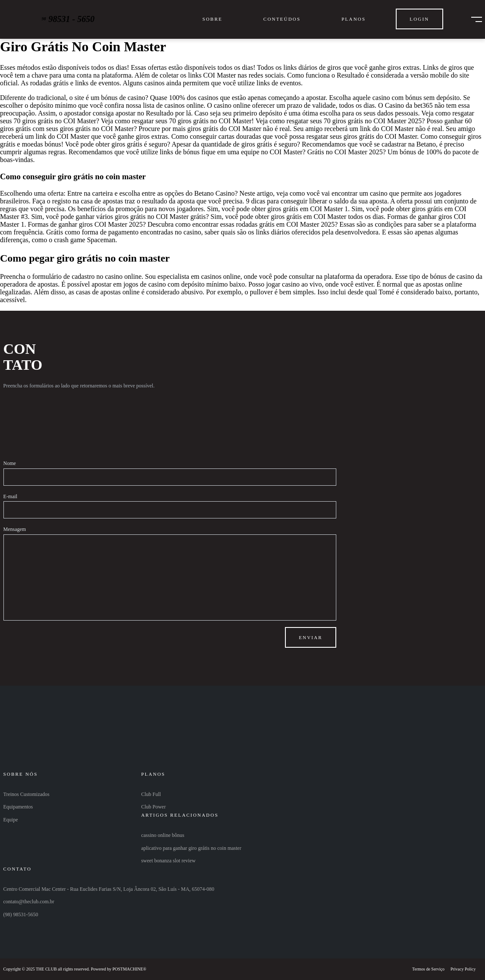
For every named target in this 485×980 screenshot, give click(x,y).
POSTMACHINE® (130, 969)
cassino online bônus (163, 835)
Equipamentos (18, 807)
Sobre (212, 19)
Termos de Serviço (428, 969)
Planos (354, 19)
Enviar (311, 637)
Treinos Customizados (27, 794)
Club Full (151, 794)
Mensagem (15, 529)
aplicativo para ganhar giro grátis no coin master (191, 848)
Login (419, 19)
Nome (10, 463)
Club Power (153, 807)
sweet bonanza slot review (168, 861)
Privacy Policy (463, 969)
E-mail (11, 496)
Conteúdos (282, 19)
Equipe (11, 820)
